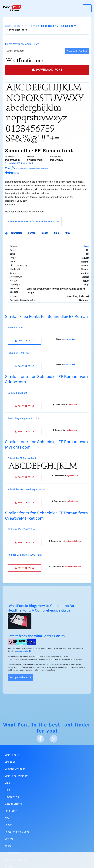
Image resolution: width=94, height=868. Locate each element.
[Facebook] (40, 739)
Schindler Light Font (19, 353)
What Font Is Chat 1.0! (17, 776)
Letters (9, 839)
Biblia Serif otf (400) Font (22, 529)
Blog (7, 783)
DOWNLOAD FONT (47, 70)
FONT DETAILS (25, 341)
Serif (86, 247)
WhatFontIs (13, 26)
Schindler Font (16, 328)
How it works (12, 797)
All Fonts (31, 26)
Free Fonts (11, 811)
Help (7, 790)
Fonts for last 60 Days (17, 832)
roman (32, 233)
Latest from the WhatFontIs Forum (36, 636)
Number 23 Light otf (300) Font (25, 555)
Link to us (10, 762)
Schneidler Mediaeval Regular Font (26, 490)
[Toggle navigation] (87, 8)
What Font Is (20, 725)
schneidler (17, 233)
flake (57, 233)
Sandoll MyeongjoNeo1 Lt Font (24, 418)
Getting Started (13, 804)
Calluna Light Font (17, 393)
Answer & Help (23, 651)
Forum (8, 825)
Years (8, 846)
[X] (54, 739)
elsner (45, 233)
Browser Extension (15, 769)
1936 (68, 233)
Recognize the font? (20, 678)
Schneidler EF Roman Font (22, 458)
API (7, 818)
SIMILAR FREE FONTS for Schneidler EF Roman (33, 222)
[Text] (34, 51)
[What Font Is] (12, 8)
